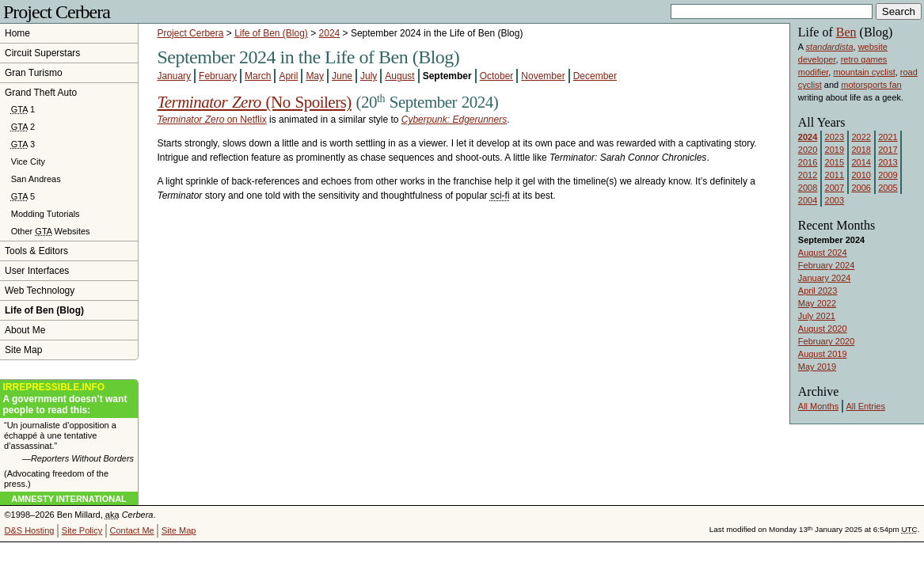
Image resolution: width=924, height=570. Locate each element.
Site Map (23, 350)
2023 (835, 137)
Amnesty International (69, 499)
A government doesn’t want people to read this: (68, 399)
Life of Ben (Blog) (271, 33)
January (174, 76)
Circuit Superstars (42, 53)
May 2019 (817, 367)
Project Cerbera (57, 12)
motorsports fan (871, 85)
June (342, 76)
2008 (808, 188)
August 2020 (823, 329)
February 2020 (827, 341)
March (258, 76)
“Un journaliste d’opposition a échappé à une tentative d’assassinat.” (69, 442)
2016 (808, 162)
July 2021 (817, 316)
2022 (861, 137)
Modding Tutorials (46, 214)
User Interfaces (37, 271)
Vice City (28, 161)
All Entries (865, 406)
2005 (888, 188)
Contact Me (131, 530)
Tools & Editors (36, 251)
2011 (835, 175)
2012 (808, 175)
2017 (888, 150)
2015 (835, 162)
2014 (861, 162)
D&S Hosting (30, 530)
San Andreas (36, 179)
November (543, 76)
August (399, 76)
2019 (835, 150)
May (315, 76)
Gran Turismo (34, 73)
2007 (835, 188)
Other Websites (51, 231)
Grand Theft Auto (41, 93)
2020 (808, 150)
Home (17, 33)
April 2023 (818, 291)
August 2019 (823, 354)
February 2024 (827, 265)
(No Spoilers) (254, 102)
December (595, 76)
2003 (835, 200)
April (288, 76)
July (369, 76)
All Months (818, 406)
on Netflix (211, 120)
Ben (846, 32)
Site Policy (82, 530)
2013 (888, 162)
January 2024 (825, 278)
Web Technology (40, 291)
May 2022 (817, 303)
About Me (25, 330)
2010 (861, 175)
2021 (888, 137)
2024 (330, 33)
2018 (861, 150)
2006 (861, 188)
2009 (888, 175)
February (218, 76)
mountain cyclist (864, 72)
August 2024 (823, 253)
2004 (808, 200)
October (497, 76)
